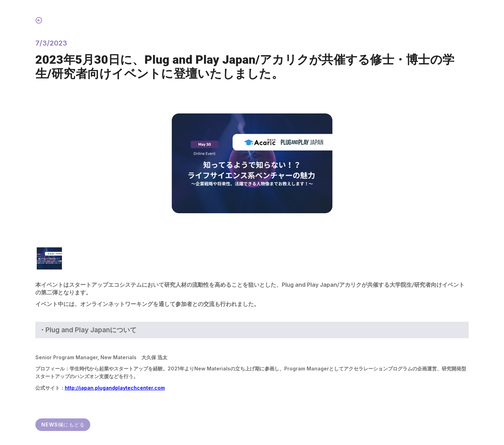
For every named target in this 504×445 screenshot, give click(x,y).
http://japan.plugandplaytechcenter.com (115, 388)
